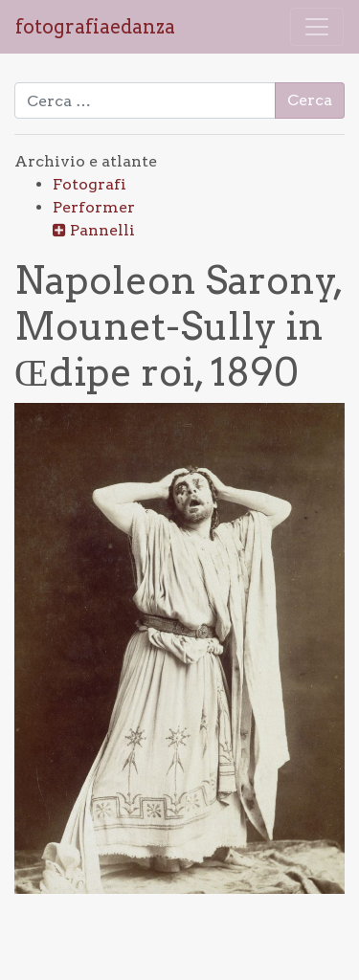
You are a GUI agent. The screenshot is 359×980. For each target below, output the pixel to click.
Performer (94, 207)
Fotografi (90, 184)
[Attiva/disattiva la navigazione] (317, 27)
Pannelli (102, 230)
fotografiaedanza (95, 27)
